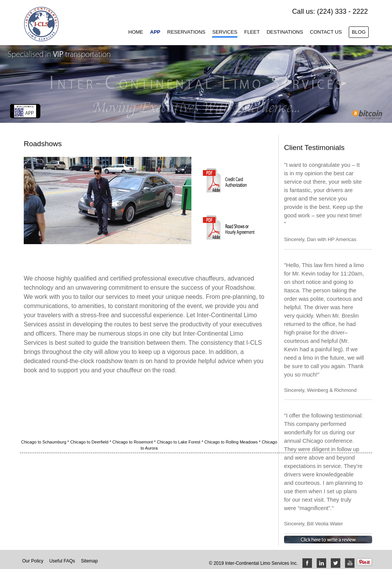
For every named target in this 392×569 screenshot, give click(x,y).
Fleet (252, 32)
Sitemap (89, 561)
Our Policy (33, 561)
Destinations (285, 32)
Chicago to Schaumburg (44, 442)
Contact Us (326, 32)
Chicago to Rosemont (133, 442)
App (155, 32)
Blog (359, 32)
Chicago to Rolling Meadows (232, 442)
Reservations (186, 32)
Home (136, 32)
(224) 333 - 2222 (342, 11)
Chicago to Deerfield (90, 442)
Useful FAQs (62, 561)
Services (225, 32)
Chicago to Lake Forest (179, 442)
